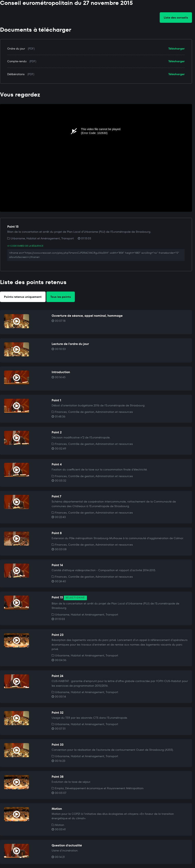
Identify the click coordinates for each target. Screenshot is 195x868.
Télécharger (177, 49)
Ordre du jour (16, 49)
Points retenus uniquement (23, 297)
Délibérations (16, 74)
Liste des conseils (176, 18)
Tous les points (61, 297)
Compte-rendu (17, 61)
